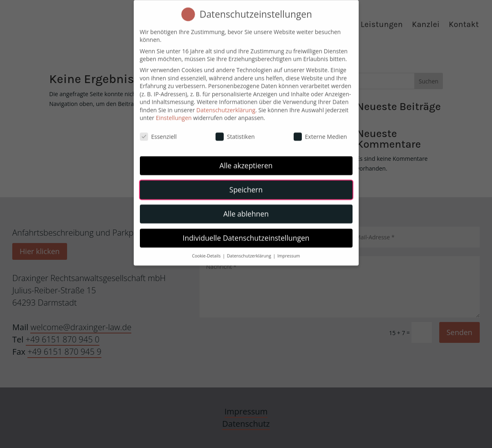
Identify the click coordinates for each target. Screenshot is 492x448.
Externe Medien (320, 131)
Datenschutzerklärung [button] (250, 250)
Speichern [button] (246, 184)
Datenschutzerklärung (226, 105)
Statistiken (235, 131)
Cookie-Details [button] (207, 250)
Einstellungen (174, 112)
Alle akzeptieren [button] (246, 160)
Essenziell (158, 131)
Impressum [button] (289, 250)
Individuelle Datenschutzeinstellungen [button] (246, 232)
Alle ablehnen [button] (246, 208)
